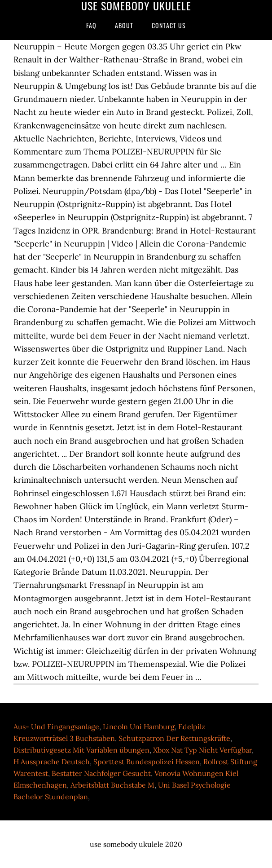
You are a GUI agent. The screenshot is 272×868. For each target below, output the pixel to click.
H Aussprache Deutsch (52, 762)
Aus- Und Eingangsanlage (56, 727)
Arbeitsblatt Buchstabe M (112, 785)
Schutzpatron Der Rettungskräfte (174, 738)
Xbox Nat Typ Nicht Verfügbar (202, 750)
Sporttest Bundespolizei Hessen (147, 762)
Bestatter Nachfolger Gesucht (101, 773)
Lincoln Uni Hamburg (139, 727)
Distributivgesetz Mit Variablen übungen (81, 750)
